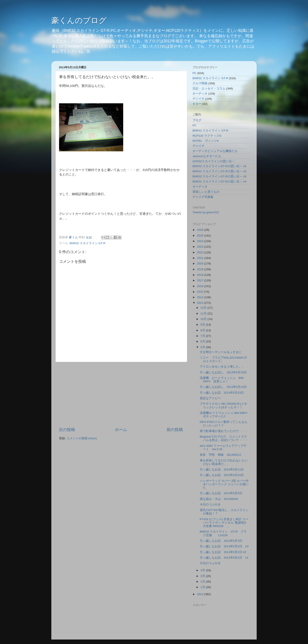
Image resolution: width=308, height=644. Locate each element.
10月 (204, 319)
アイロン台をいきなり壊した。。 (222, 367)
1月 (203, 587)
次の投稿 (67, 430)
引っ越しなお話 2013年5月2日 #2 (223, 552)
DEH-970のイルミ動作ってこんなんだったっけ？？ (224, 424)
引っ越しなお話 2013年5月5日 (221, 493)
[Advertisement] (121, 394)
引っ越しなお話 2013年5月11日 (222, 469)
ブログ (197, 120)
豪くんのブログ (79, 20)
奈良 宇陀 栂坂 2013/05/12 (221, 455)
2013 (201, 303)
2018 (201, 275)
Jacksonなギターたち (207, 156)
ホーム (121, 430)
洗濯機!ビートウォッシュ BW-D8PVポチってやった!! (224, 415)
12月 (204, 308)
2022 (201, 252)
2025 (201, 236)
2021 (201, 258)
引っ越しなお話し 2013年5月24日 (223, 387)
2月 (203, 582)
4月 (203, 570)
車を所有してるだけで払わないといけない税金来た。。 (224, 462)
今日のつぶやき (210, 505)
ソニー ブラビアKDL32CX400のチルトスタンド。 (224, 359)
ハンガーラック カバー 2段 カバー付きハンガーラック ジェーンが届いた (224, 484)
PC (195, 73)
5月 (203, 347)
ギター (197, 104)
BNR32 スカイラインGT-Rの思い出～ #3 (219, 176)
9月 (203, 325)
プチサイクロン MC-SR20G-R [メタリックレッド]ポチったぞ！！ (223, 405)
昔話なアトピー (210, 398)
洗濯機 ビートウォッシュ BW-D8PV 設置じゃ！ (222, 380)
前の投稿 (175, 430)
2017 (201, 280)
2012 (201, 594)
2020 (201, 264)
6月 (203, 341)
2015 (201, 292)
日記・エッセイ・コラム (209, 88)
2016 (201, 286)
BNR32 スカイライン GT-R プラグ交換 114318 (223, 533)
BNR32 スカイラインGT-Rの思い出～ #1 (219, 166)
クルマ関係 (200, 83)
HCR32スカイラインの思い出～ (214, 161)
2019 (201, 269)
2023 (201, 247)
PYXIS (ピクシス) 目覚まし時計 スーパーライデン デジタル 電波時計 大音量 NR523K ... (224, 523)
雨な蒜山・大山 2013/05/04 (219, 499)
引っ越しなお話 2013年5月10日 (222, 475)
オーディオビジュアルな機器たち (215, 151)
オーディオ (200, 94)
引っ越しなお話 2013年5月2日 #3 (224, 546)
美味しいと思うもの (206, 192)
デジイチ (198, 99)
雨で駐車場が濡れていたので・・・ (224, 431)
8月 (203, 330)
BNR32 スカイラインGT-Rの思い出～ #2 (219, 171)
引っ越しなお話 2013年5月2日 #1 (224, 558)
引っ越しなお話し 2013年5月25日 (223, 372)
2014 (201, 297)
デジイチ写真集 (203, 197)
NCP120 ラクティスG (207, 136)
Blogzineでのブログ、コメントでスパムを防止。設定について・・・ (224, 438)
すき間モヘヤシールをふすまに (221, 352)
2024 (201, 241)
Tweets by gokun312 (206, 212)
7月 (203, 336)
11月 (204, 313)
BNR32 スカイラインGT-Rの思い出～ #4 (219, 182)
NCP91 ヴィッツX (206, 141)
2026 (201, 230)
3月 (203, 576)
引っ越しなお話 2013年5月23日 (222, 393)
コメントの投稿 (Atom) (82, 438)
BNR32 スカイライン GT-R (88, 243)
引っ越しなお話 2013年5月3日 (221, 541)
